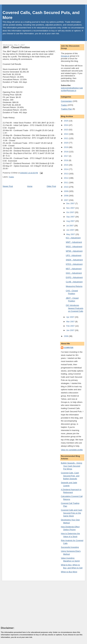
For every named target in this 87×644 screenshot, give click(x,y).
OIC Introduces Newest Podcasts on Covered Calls (75, 308)
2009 (66, 191)
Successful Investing (70, 547)
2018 (66, 152)
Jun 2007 (71, 230)
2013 (66, 174)
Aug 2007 (71, 221)
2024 (66, 125)
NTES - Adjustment (74, 264)
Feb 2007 (71, 326)
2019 (66, 147)
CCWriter (69, 348)
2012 (66, 178)
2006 (66, 336)
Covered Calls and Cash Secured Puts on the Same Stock (72, 513)
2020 (66, 143)
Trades (11, 177)
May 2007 (71, 234)
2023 (66, 130)
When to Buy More (69, 572)
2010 (66, 187)
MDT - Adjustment (74, 269)
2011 (66, 183)
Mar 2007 (71, 322)
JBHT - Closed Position (16, 47)
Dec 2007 (71, 203)
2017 (66, 156)
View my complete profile (72, 450)
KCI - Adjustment (73, 238)
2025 (66, 121)
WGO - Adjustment (74, 247)
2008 (66, 196)
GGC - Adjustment (74, 273)
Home (30, 186)
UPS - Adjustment (74, 255)
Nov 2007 (71, 208)
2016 (66, 160)
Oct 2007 (71, 212)
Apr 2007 (71, 317)
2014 (66, 169)
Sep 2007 (71, 217)
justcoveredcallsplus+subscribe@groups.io (72, 89)
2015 (66, 165)
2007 (66, 200)
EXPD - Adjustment (74, 277)
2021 (66, 138)
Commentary (66, 101)
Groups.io (65, 56)
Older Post (51, 186)
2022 (66, 134)
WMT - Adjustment (74, 242)
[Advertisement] (24, 603)
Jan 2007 (71, 330)
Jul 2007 (70, 226)
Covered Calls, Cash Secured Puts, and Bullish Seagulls (70, 476)
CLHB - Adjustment (74, 282)
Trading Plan (66, 109)
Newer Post (8, 186)
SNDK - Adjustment (74, 260)
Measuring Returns (74, 286)
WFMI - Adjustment (74, 251)
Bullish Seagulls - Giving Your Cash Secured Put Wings (71, 466)
